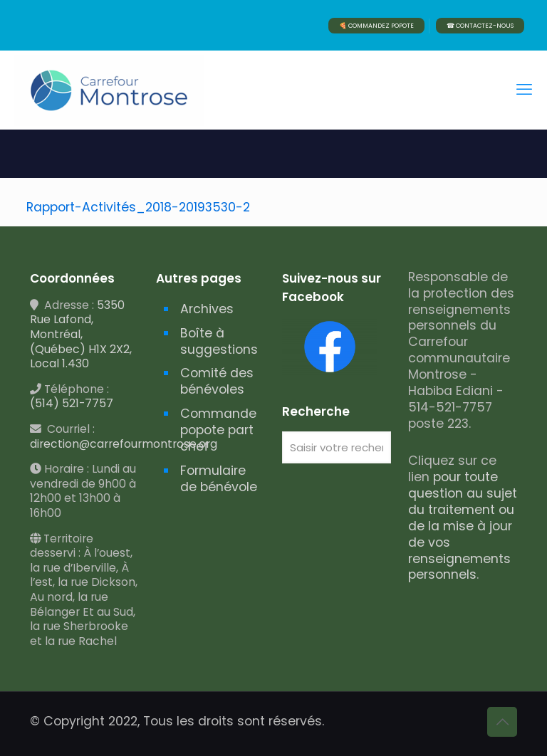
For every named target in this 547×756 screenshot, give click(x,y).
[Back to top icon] (502, 722)
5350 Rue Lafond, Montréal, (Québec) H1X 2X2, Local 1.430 (81, 334)
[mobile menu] (524, 90)
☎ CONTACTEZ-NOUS (480, 26)
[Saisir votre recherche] (337, 447)
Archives (207, 309)
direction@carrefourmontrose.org (124, 444)
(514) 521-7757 (72, 403)
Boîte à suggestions (219, 341)
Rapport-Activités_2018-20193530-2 (138, 207)
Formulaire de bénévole (219, 479)
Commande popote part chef (218, 430)
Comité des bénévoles (217, 381)
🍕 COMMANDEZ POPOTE (376, 26)
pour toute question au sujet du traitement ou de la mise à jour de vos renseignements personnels (463, 526)
